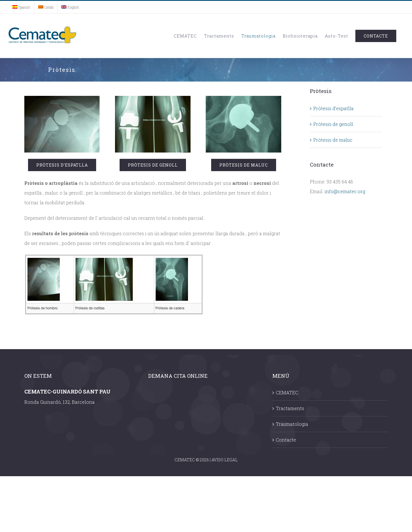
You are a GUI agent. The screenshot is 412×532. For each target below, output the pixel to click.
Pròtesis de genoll (333, 124)
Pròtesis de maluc (333, 140)
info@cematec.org (345, 191)
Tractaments (290, 408)
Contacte (286, 440)
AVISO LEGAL (225, 460)
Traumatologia (292, 424)
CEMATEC (287, 392)
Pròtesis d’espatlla (333, 108)
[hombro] (62, 101)
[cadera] (243, 101)
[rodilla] (153, 101)
